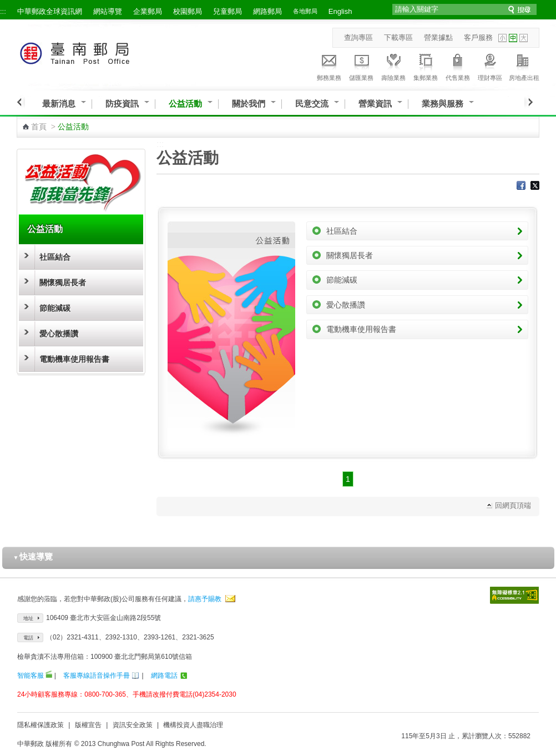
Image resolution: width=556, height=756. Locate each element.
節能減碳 (55, 308)
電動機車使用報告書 (74, 359)
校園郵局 (188, 11)
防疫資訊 (122, 104)
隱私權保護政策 (41, 725)
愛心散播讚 (59, 334)
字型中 (513, 38)
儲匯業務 (361, 65)
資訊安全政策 (133, 725)
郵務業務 (329, 65)
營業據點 (438, 37)
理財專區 (490, 65)
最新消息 (59, 104)
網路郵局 (267, 11)
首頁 (39, 127)
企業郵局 (148, 11)
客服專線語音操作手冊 (97, 676)
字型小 (502, 38)
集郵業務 (426, 65)
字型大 (524, 38)
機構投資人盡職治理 (193, 725)
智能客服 (31, 676)
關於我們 (249, 104)
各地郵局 (305, 11)
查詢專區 (358, 37)
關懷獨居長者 (63, 283)
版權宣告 (88, 725)
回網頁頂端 (513, 505)
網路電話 (164, 676)
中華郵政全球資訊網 (50, 11)
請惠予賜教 (205, 599)
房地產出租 (524, 65)
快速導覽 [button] (33, 556)
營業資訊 (375, 104)
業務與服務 (443, 104)
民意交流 (312, 104)
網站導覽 (108, 11)
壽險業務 (393, 65)
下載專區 (398, 37)
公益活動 (185, 104)
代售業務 (458, 65)
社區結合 (55, 257)
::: (3, 11)
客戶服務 (478, 37)
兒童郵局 (228, 11)
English (340, 11)
